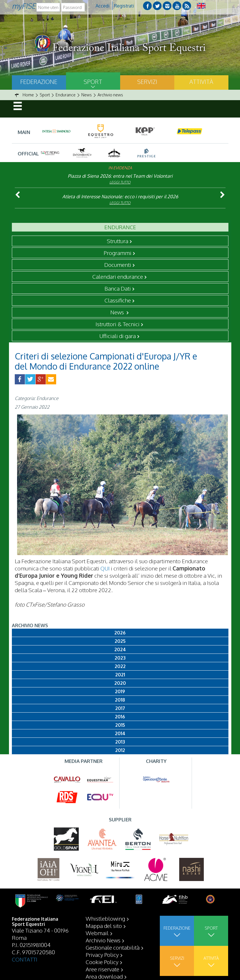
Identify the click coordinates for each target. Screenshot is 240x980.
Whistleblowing (105, 918)
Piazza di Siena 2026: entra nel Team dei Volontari (120, 176)
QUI (105, 568)
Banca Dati (118, 288)
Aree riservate (102, 969)
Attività (201, 82)
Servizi (147, 82)
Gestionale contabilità (113, 947)
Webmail (97, 933)
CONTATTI (25, 959)
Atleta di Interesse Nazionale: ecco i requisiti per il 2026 (120, 197)
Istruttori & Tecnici (118, 324)
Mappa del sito (104, 926)
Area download (104, 976)
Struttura (118, 241)
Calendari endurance (118, 276)
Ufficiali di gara (118, 336)
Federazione (39, 82)
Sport (93, 82)
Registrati (124, 6)
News (118, 312)
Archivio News (103, 940)
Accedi (102, 6)
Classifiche (118, 300)
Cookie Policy (102, 962)
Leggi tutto (120, 182)
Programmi (118, 253)
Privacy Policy (102, 955)
